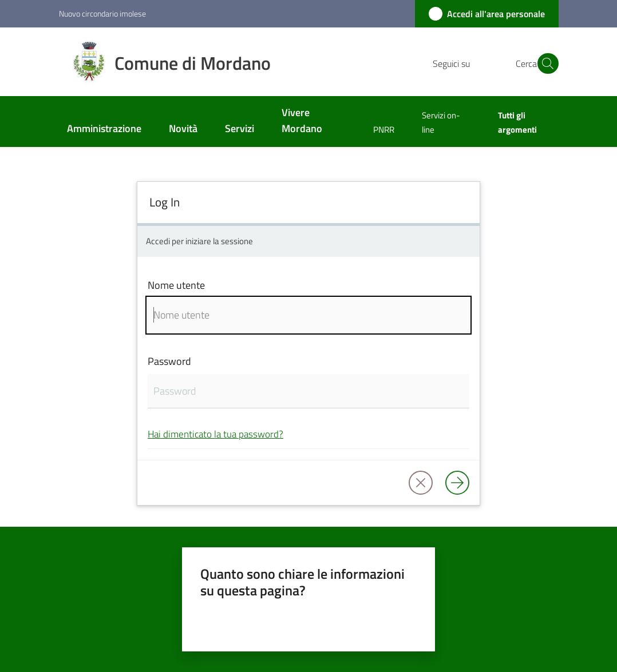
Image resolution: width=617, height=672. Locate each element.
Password (169, 361)
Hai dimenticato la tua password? (215, 434)
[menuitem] (104, 130)
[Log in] (457, 483)
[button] (545, 63)
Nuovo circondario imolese (102, 13)
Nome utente (176, 285)
